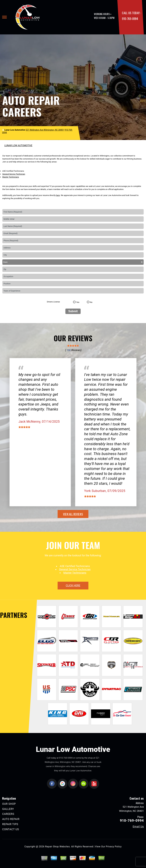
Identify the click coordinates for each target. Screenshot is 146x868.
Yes (78, 302)
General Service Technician (14, 174)
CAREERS (8, 814)
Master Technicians (11, 177)
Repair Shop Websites (57, 847)
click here (73, 585)
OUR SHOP (9, 804)
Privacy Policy (114, 847)
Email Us (138, 827)
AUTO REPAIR (11, 819)
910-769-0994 (130, 19)
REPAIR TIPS (10, 824)
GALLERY (8, 809)
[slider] (73, 346)
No (91, 302)
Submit (73, 311)
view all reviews (73, 514)
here (58, 195)
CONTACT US (11, 829)
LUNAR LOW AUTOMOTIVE (18, 145)
